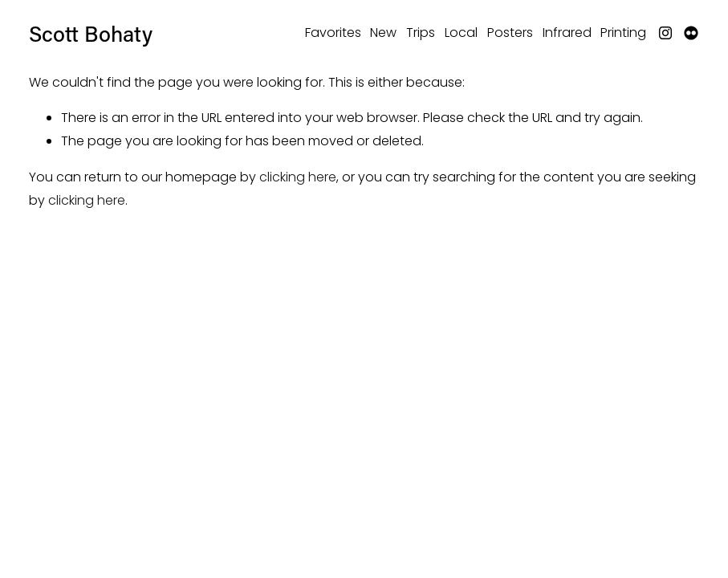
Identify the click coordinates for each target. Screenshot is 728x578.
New (383, 33)
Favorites (333, 33)
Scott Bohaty (91, 33)
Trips (421, 33)
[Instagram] (665, 33)
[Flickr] (691, 33)
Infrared (567, 33)
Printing (623, 33)
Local (461, 33)
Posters (510, 33)
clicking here (298, 177)
